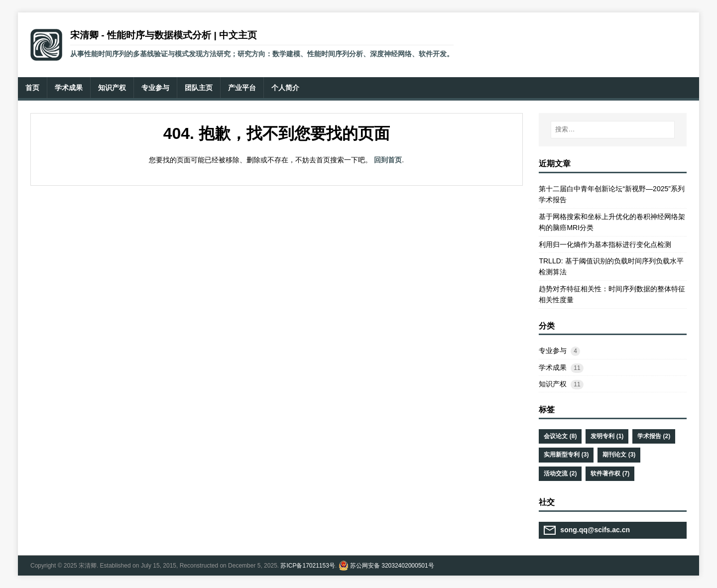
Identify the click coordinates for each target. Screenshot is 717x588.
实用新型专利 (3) (566, 455)
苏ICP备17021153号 (307, 566)
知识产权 (553, 384)
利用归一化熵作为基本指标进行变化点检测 (605, 244)
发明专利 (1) (607, 436)
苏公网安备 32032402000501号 (392, 566)
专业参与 (553, 351)
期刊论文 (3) (619, 455)
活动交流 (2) (560, 473)
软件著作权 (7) (610, 473)
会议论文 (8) (560, 436)
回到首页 (388, 160)
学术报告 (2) (654, 436)
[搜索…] (613, 130)
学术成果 (553, 367)
